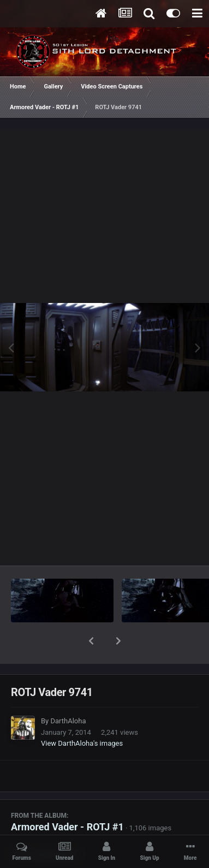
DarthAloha (68, 692)
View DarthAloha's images (82, 715)
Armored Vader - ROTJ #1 (67, 798)
